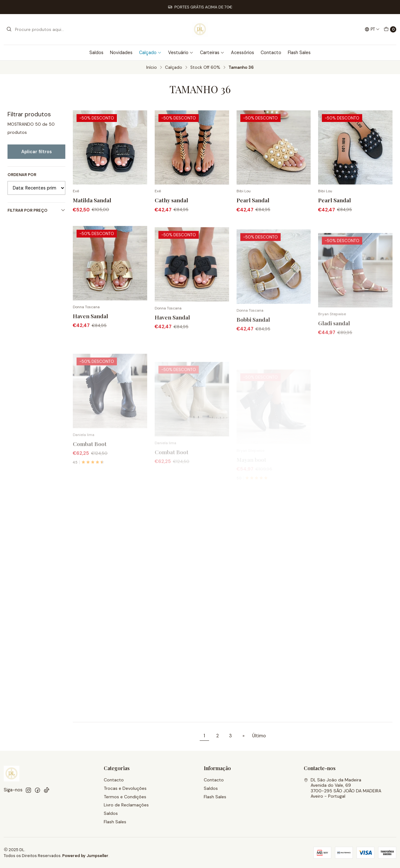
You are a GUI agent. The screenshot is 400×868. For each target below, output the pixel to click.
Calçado (150, 53)
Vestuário (181, 53)
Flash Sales (299, 53)
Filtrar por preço (36, 210)
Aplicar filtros (37, 152)
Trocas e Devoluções (125, 788)
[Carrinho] (390, 29)
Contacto (271, 53)
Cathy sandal (171, 200)
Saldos (96, 53)
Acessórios (242, 53)
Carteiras (212, 53)
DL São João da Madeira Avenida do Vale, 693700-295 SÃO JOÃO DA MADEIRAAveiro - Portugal (342, 788)
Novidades (121, 53)
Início (152, 68)
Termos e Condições (125, 797)
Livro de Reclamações (126, 805)
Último (259, 736)
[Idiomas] (372, 29)
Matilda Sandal (92, 200)
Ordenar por (22, 175)
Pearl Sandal (253, 200)
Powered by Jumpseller (85, 856)
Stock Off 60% (205, 68)
